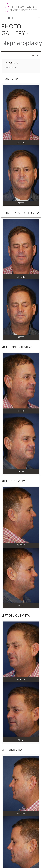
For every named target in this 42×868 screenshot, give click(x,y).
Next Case (36, 55)
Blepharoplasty (22, 43)
